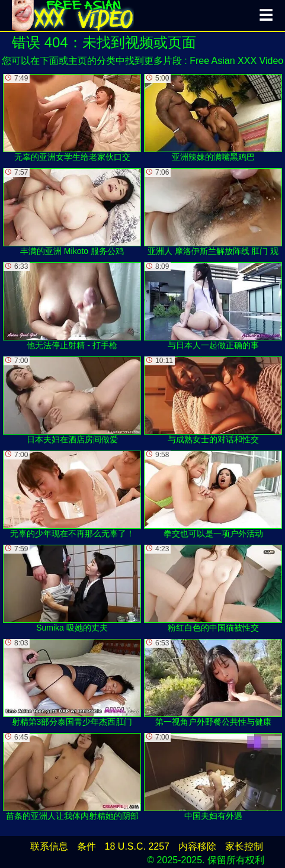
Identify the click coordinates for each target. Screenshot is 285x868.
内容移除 (197, 846)
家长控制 (244, 846)
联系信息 (49, 846)
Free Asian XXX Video (236, 61)
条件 (87, 846)
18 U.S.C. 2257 (137, 846)
